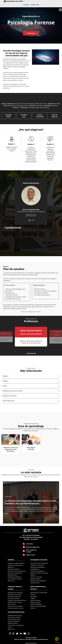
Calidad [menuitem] (33, 598)
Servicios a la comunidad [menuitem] (15, 606)
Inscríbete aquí (24, 116)
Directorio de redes (31, 638)
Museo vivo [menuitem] (11, 581)
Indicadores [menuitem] (34, 596)
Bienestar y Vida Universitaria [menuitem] (17, 571)
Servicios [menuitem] (33, 595)
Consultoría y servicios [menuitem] (14, 596)
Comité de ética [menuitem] (35, 583)
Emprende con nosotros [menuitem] (15, 602)
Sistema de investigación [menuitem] (38, 567)
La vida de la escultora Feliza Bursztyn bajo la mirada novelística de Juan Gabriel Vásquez (31, 502)
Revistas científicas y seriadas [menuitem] (39, 573)
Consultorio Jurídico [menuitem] (14, 598)
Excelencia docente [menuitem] (13, 569)
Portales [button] (33, 5)
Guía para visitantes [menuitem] (14, 621)
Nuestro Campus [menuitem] (35, 602)
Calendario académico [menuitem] (14, 577)
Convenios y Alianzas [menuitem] (14, 618)
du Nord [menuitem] (33, 608)
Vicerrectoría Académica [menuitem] (15, 573)
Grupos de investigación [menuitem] (38, 571)
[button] (38, 5)
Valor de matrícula (55, 116)
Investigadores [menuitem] (35, 569)
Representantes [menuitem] (12, 575)
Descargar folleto (8, 116)
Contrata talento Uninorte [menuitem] (16, 608)
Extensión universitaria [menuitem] (15, 595)
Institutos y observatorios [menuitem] (15, 565)
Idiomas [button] (26, 5)
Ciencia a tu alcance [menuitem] (36, 577)
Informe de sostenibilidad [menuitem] (38, 606)
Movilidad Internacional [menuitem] (15, 616)
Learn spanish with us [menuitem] (14, 619)
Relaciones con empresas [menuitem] (15, 593)
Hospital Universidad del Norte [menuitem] (17, 600)
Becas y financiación (40, 116)
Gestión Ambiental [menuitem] (36, 604)
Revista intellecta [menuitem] (35, 579)
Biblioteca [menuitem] (11, 567)
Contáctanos (31, 33)
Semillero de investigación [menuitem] (38, 581)
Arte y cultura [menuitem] (12, 604)
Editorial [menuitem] (33, 575)
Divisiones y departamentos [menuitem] (16, 563)
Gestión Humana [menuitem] (35, 600)
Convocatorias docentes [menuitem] (15, 579)
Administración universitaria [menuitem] (39, 593)
